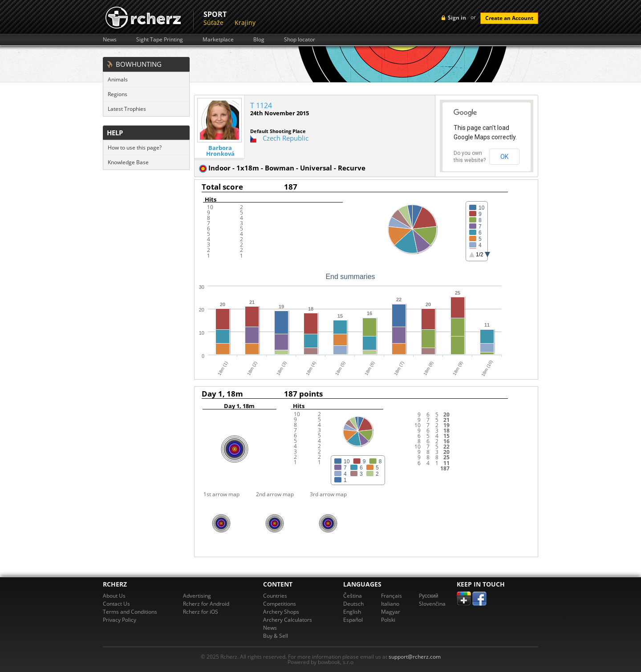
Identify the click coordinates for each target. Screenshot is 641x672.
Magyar (391, 612)
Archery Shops (281, 612)
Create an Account (509, 18)
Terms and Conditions (130, 612)
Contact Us (116, 604)
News (110, 40)
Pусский (429, 596)
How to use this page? (135, 148)
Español (353, 620)
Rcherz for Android (206, 604)
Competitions (280, 604)
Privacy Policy (120, 620)
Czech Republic (286, 138)
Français (391, 596)
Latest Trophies (127, 109)
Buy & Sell (276, 636)
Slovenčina (432, 604)
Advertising (197, 596)
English (352, 612)
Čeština (353, 596)
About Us (114, 596)
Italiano (390, 604)
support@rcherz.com (415, 657)
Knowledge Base (128, 162)
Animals (118, 79)
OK (504, 157)
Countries (275, 596)
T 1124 (261, 105)
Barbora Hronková (220, 151)
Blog (259, 40)
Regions (118, 94)
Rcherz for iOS (201, 612)
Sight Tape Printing (160, 40)
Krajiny (245, 22)
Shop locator (300, 40)
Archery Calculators (288, 620)
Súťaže (213, 22)
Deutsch (353, 604)
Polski (388, 620)
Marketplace (218, 40)
